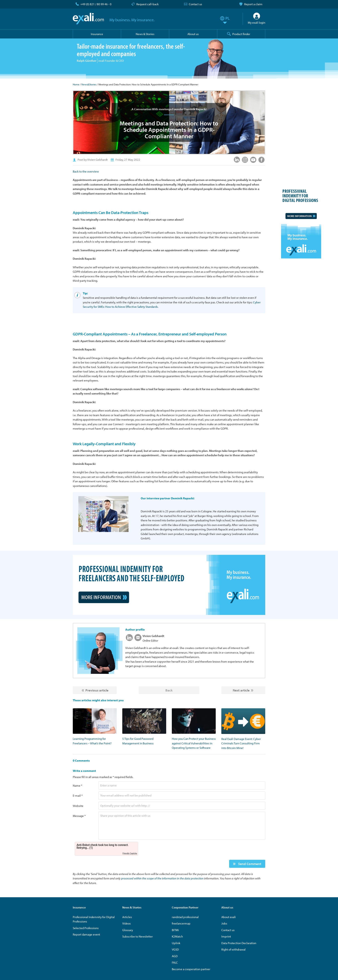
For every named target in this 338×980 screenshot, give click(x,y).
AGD (175, 956)
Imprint (226, 936)
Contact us (195, 4)
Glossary (128, 930)
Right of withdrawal (233, 949)
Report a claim (253, 4)
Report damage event (86, 934)
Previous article (97, 690)
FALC (175, 962)
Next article (241, 690)
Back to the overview (86, 171)
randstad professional (185, 917)
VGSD (175, 949)
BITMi (175, 930)
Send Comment (249, 864)
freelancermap (181, 923)
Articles (127, 917)
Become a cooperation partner (191, 969)
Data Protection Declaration (239, 943)
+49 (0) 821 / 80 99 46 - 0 (96, 4)
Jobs (224, 923)
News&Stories (89, 84)
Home (76, 84)
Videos (126, 923)
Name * (77, 786)
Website (78, 806)
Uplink (176, 943)
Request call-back (147, 4)
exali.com (88, 19)
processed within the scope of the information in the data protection (162, 878)
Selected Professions (86, 928)
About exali (229, 917)
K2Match (177, 936)
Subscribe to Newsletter (138, 936)
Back (169, 690)
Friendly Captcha (130, 853)
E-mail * (78, 796)
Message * (79, 816)
